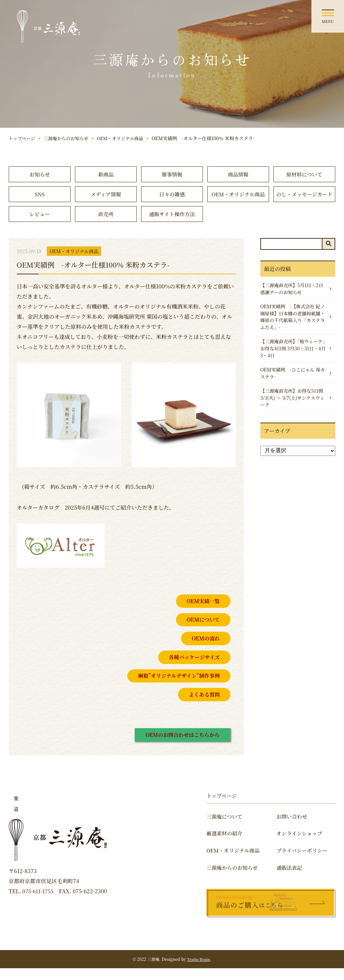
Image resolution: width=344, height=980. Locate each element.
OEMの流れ (205, 650)
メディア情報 (106, 194)
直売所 (106, 225)
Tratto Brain (199, 971)
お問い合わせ (295, 828)
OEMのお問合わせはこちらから (181, 746)
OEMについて (202, 631)
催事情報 (172, 174)
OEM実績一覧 (202, 612)
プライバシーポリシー (306, 862)
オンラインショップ (303, 845)
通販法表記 (292, 879)
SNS (39, 194)
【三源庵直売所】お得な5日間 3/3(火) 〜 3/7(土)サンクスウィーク (292, 415)
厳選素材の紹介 (225, 845)
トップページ (23, 138)
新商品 (106, 174)
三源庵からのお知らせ (68, 138)
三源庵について (225, 828)
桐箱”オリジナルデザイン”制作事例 (177, 687)
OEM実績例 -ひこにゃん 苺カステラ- (292, 389)
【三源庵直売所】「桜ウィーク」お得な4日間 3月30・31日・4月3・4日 (291, 363)
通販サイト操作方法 (172, 225)
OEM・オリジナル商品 (124, 138)
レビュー (40, 225)
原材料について (304, 174)
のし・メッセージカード (304, 200)
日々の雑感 (172, 194)
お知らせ (40, 174)
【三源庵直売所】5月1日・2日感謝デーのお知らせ (291, 300)
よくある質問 (204, 706)
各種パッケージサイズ (193, 669)
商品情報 (238, 174)
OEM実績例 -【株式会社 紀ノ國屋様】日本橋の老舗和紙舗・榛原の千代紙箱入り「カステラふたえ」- (292, 330)
